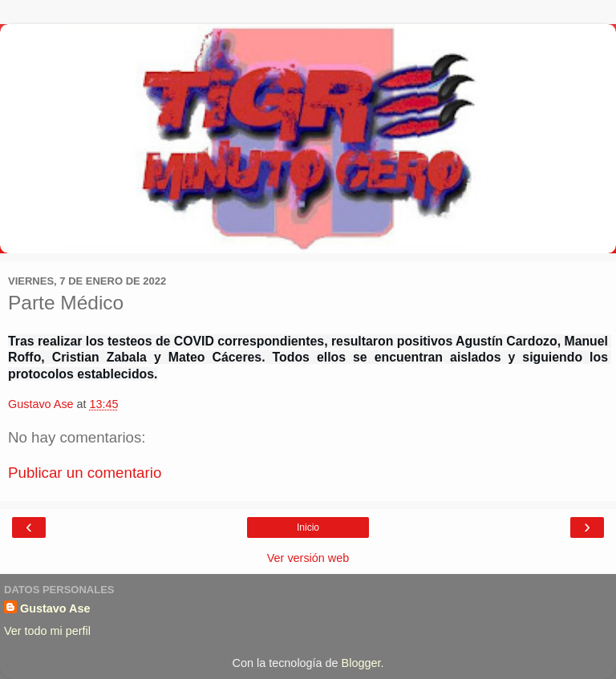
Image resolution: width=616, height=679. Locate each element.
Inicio (308, 527)
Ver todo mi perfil (47, 631)
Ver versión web (308, 558)
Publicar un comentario (85, 473)
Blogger (361, 663)
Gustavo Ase (55, 608)
